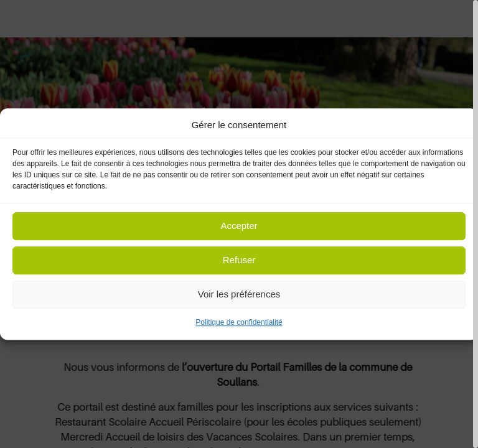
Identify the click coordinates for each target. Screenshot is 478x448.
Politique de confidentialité (239, 322)
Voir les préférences (239, 295)
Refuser (239, 260)
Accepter (239, 226)
